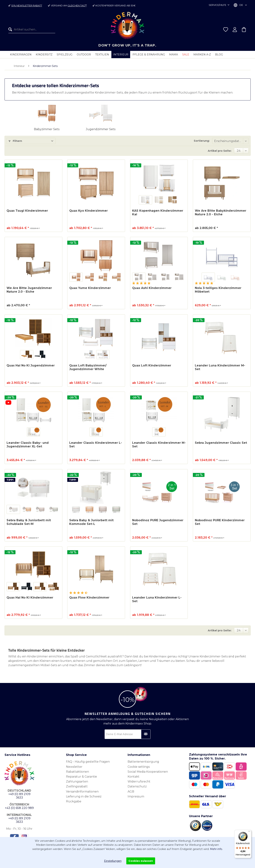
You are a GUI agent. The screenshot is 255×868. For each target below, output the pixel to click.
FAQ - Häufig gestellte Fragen (88, 762)
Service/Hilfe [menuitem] (218, 5)
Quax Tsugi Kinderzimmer (27, 211)
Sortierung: (202, 141)
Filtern (15, 141)
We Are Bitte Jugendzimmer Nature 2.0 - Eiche (29, 290)
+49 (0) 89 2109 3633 (19, 796)
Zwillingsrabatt (77, 786)
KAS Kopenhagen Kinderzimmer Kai (158, 212)
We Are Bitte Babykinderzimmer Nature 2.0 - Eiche (221, 212)
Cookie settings (139, 767)
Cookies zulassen (141, 861)
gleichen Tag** (77, 5)
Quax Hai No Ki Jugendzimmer (31, 365)
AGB (131, 792)
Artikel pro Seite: (220, 151)
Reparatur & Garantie (81, 777)
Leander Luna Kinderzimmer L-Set (157, 599)
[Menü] (249, 832)
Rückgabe (74, 801)
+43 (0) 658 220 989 (19, 808)
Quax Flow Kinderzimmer (89, 598)
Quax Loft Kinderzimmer (152, 365)
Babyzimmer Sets (47, 129)
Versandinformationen (82, 792)
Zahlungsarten (77, 781)
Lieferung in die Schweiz (84, 796)
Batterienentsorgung (143, 762)
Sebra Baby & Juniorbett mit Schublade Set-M (29, 522)
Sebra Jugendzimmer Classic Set (221, 443)
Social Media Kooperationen (148, 772)
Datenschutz (137, 786)
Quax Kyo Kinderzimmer (88, 211)
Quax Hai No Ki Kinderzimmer (30, 598)
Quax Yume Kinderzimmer (90, 288)
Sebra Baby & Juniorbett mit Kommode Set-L (91, 522)
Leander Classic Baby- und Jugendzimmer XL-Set (28, 445)
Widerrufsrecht (139, 781)
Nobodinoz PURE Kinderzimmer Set (220, 522)
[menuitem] (32, 30)
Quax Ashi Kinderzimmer (152, 288)
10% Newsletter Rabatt (27, 5)
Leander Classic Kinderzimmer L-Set (96, 445)
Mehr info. (216, 849)
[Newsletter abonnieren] (146, 734)
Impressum (136, 796)
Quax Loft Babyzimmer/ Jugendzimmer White (88, 367)
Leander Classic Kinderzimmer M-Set (159, 445)
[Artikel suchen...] (32, 30)
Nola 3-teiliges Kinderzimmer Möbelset (218, 290)
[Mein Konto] (235, 30)
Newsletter (74, 767)
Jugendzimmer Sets (101, 129)
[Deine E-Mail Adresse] (128, 734)
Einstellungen (113, 861)
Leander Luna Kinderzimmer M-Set (220, 367)
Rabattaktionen (77, 772)
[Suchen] (11, 30)
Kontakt (134, 777)
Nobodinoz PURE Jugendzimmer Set (158, 522)
